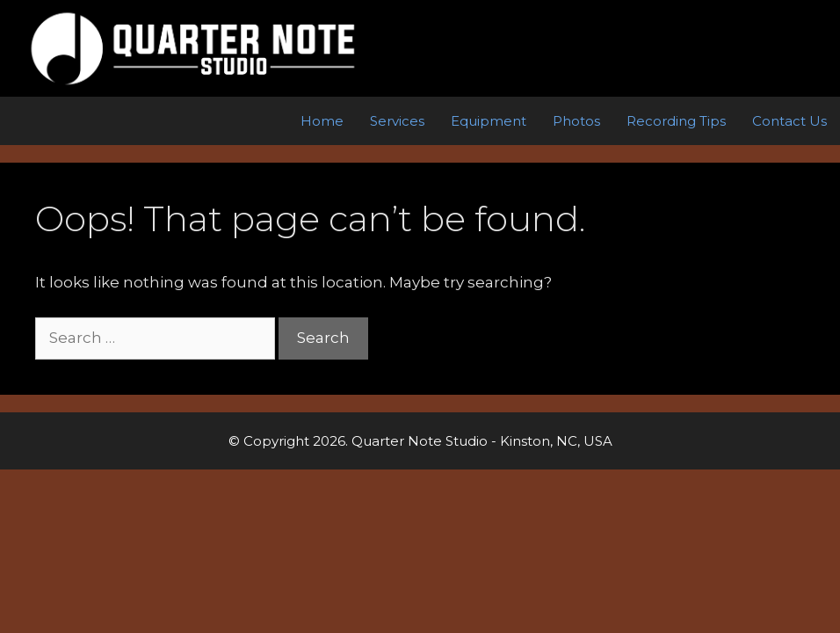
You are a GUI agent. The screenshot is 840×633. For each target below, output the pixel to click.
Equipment (489, 121)
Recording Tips (676, 121)
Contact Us (789, 121)
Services (397, 121)
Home (322, 121)
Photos (576, 121)
